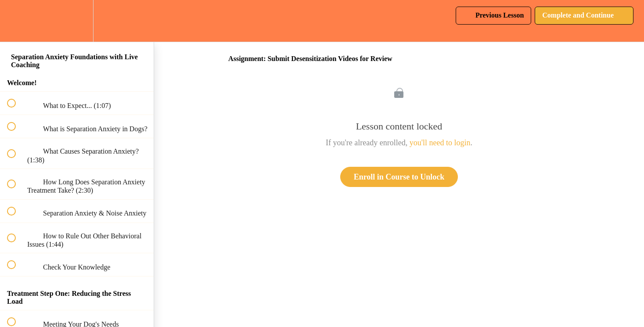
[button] (16, 21)
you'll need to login (440, 143)
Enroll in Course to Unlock (399, 177)
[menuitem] (77, 21)
